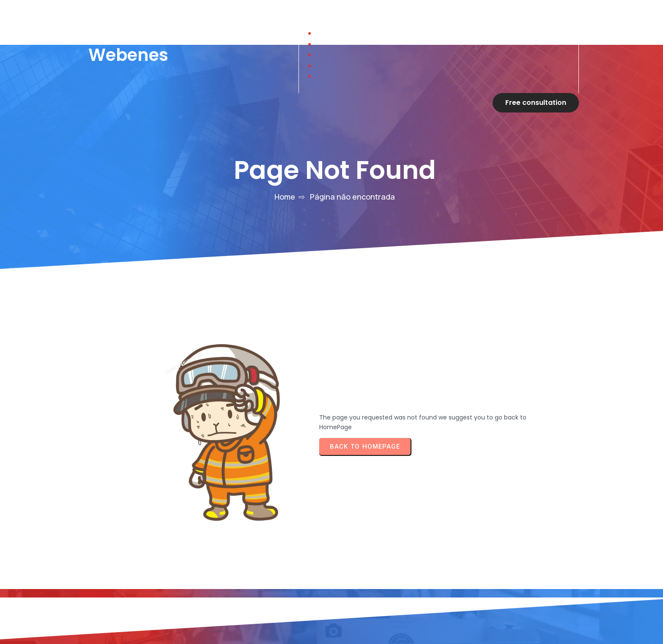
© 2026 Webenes (278, 545)
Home (285, 177)
